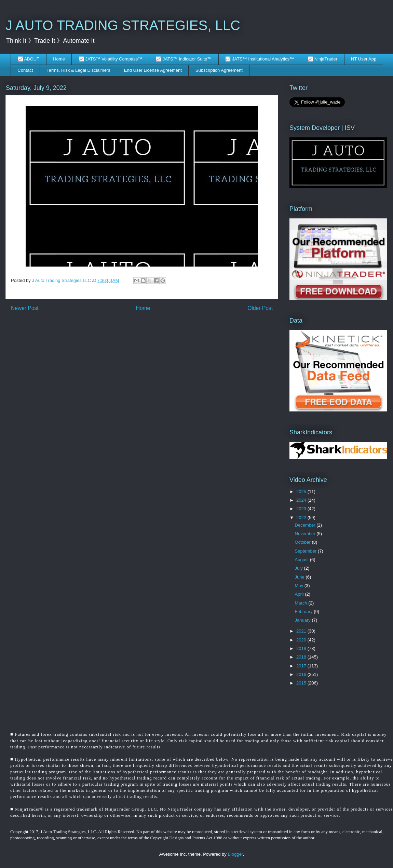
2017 (302, 666)
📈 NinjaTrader (322, 59)
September (306, 551)
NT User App (364, 59)
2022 (302, 518)
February (304, 612)
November (306, 534)
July (300, 568)
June (300, 577)
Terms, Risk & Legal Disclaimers (78, 70)
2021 (302, 631)
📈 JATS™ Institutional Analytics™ (260, 59)
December (306, 525)
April (300, 594)
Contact (25, 70)
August (302, 560)
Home (59, 59)
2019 (302, 648)
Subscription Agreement (219, 70)
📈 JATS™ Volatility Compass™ (110, 59)
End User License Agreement (153, 70)
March (302, 603)
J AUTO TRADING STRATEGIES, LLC (123, 25)
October (303, 542)
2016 (302, 674)
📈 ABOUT (29, 59)
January (303, 620)
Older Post (260, 308)
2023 (302, 509)
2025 (302, 492)
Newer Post (25, 308)
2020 (302, 640)
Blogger (235, 854)
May (300, 586)
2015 (302, 683)
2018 (302, 657)
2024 (302, 500)
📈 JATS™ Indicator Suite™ (184, 59)
